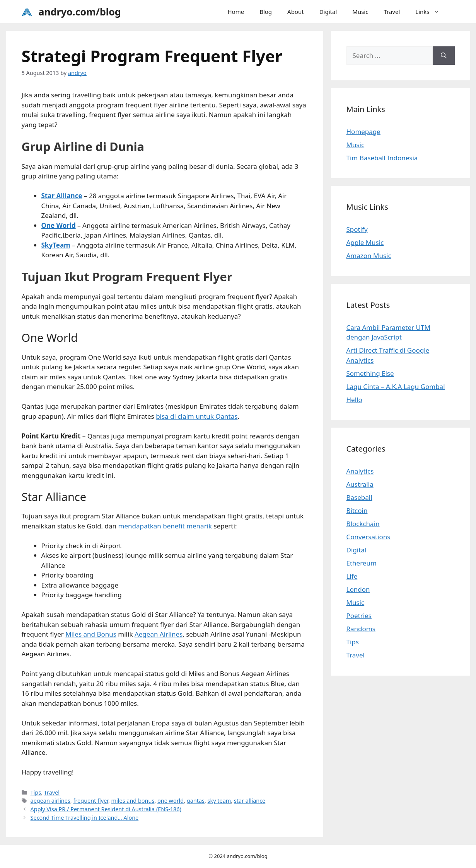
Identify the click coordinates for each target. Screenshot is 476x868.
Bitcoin (357, 510)
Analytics (360, 471)
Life (352, 576)
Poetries (359, 616)
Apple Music (365, 242)
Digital (328, 12)
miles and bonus (133, 801)
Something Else (370, 373)
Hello (354, 400)
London (358, 589)
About (296, 12)
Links (431, 12)
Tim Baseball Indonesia (382, 158)
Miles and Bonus (91, 634)
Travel (392, 12)
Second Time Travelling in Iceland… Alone (85, 818)
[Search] (444, 56)
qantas (196, 801)
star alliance (250, 801)
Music (360, 12)
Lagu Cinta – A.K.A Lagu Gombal (396, 386)
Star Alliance (62, 196)
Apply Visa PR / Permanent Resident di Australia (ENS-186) (106, 809)
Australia (360, 484)
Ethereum (362, 563)
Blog (266, 12)
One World (59, 225)
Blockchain (363, 524)
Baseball (359, 497)
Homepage (363, 132)
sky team (219, 801)
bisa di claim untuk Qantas (197, 416)
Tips (36, 792)
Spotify (357, 229)
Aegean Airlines (159, 634)
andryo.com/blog (80, 12)
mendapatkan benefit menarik (165, 526)
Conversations (369, 537)
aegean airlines (50, 801)
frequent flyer (90, 801)
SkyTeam (56, 245)
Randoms (361, 629)
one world (171, 801)
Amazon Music (369, 256)
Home (236, 12)
